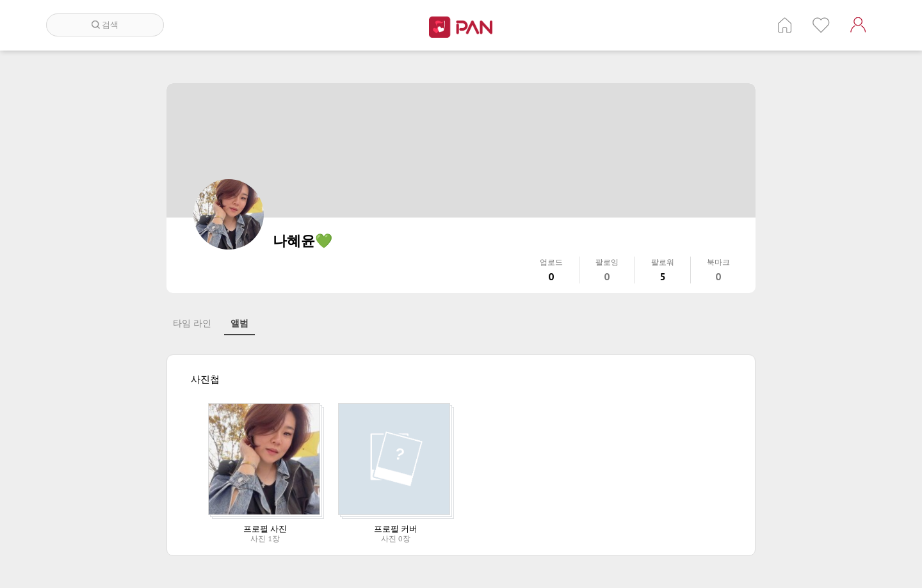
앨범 (239, 323)
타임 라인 (192, 323)
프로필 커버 (396, 529)
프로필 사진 (265, 529)
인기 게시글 (821, 25)
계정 (858, 25)
